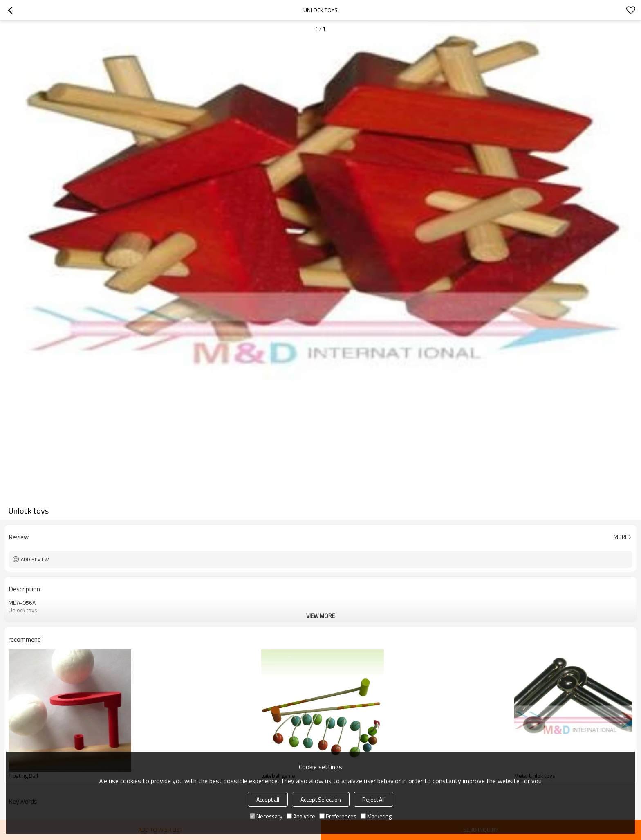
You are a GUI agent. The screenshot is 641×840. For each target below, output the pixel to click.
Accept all (268, 799)
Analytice (301, 816)
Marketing (376, 816)
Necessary (266, 816)
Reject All (373, 799)
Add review (35, 559)
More (621, 537)
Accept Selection (321, 799)
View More (320, 616)
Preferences (338, 816)
